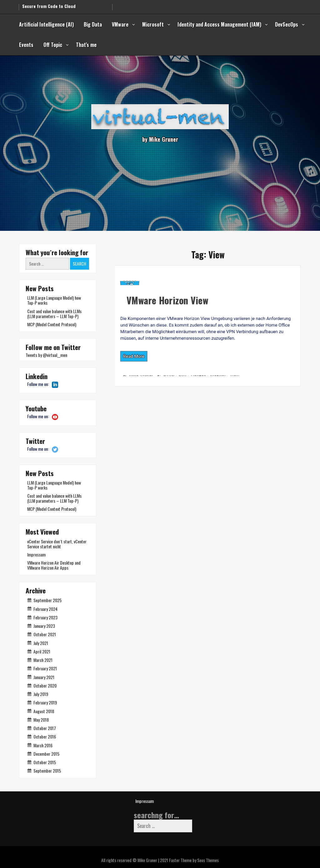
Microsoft (153, 24)
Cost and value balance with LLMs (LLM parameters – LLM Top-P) (54, 314)
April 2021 (42, 651)
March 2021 (43, 660)
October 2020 (45, 685)
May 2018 (41, 720)
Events (26, 45)
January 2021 (44, 677)
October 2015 (45, 762)
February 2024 (45, 609)
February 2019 (45, 702)
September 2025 (47, 600)
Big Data (93, 24)
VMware (120, 24)
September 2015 (47, 771)
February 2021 (45, 668)
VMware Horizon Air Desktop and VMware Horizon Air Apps (54, 565)
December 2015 (46, 754)
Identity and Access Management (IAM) (219, 24)
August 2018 (44, 711)
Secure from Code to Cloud (49, 4)
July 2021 (41, 643)
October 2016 (45, 736)
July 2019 (41, 694)
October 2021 (45, 634)
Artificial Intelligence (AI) (46, 24)
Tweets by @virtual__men (46, 355)
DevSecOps (287, 24)
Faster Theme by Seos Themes (194, 860)
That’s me (86, 45)
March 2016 (43, 745)
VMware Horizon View (138, 296)
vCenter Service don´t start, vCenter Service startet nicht (57, 544)
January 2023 (44, 626)
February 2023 (45, 617)
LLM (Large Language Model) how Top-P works (54, 300)
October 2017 (45, 728)
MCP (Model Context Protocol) (52, 324)
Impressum (36, 554)
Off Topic (53, 45)
